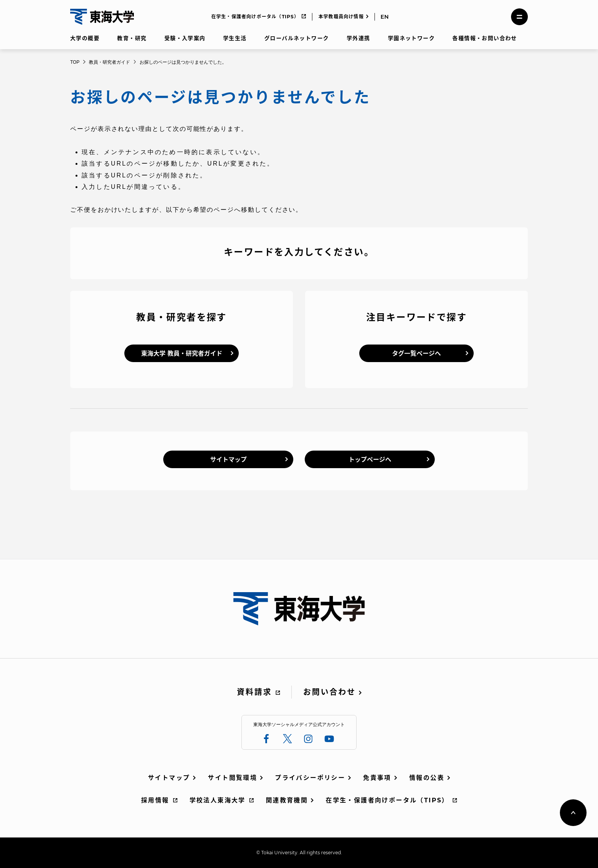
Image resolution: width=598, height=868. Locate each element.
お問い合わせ (330, 692)
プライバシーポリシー (310, 778)
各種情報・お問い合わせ (485, 38)
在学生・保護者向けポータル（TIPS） (255, 17)
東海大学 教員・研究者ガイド (182, 353)
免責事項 (377, 778)
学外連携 (358, 38)
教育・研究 (132, 38)
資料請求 (254, 692)
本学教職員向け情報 (341, 17)
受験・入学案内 (185, 38)
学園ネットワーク (411, 38)
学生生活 (235, 38)
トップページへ (370, 460)
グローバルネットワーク (297, 38)
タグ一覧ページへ (416, 353)
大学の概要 (85, 38)
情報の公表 (427, 778)
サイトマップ (228, 460)
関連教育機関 (287, 800)
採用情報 (155, 800)
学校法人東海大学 (218, 800)
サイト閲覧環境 (232, 778)
